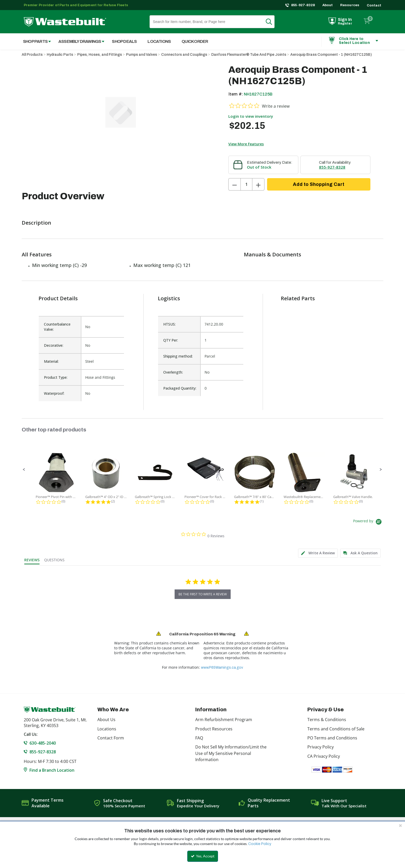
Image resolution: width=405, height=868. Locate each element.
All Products (32, 55)
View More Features (246, 144)
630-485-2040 (43, 743)
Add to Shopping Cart (319, 184)
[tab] (318, 553)
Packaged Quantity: (180, 388)
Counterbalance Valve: (57, 327)
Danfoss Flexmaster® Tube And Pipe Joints (249, 55)
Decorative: (54, 345)
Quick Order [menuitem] (195, 41)
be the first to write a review (203, 594)
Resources (350, 5)
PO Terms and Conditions (332, 738)
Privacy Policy (321, 747)
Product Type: (56, 377)
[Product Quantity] (246, 184)
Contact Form (111, 738)
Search (272, 22)
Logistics (169, 298)
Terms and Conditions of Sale (336, 729)
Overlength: (173, 372)
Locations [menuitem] (159, 41)
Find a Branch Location (52, 770)
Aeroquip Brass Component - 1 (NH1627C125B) (331, 55)
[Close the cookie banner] (400, 825)
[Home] (65, 22)
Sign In (345, 19)
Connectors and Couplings (184, 55)
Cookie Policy (260, 844)
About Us (106, 720)
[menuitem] (34, 41)
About (328, 5)
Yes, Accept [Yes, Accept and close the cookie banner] (203, 856)
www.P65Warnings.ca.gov (222, 668)
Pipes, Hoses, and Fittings (100, 55)
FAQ (199, 738)
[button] (24, 470)
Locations (107, 729)
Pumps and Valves (142, 55)
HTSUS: (169, 324)
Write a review (276, 106)
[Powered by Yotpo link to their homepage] (368, 522)
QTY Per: (171, 340)
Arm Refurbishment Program (224, 720)
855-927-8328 (303, 5)
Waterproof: (54, 393)
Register (345, 23)
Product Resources (214, 729)
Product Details (58, 298)
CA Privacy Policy (324, 756)
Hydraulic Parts (60, 55)
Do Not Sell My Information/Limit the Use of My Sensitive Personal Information (231, 753)
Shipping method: (178, 356)
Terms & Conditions (327, 720)
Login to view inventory (251, 116)
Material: (51, 361)
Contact (374, 5)
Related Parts (298, 298)
